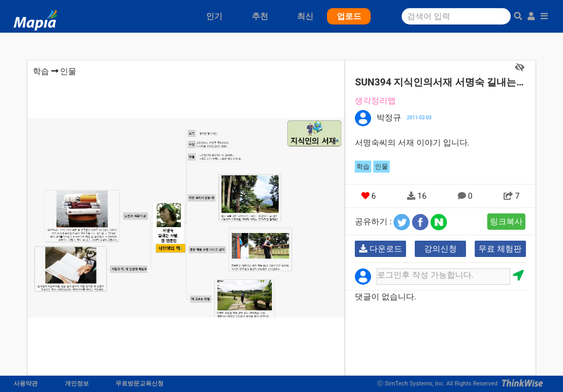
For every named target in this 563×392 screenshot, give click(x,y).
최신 (305, 16)
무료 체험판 (500, 249)
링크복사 (506, 222)
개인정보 (77, 384)
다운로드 (381, 249)
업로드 (349, 16)
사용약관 (26, 384)
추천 (260, 16)
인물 (68, 71)
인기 (214, 16)
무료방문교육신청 (140, 384)
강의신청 (440, 249)
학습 (41, 71)
